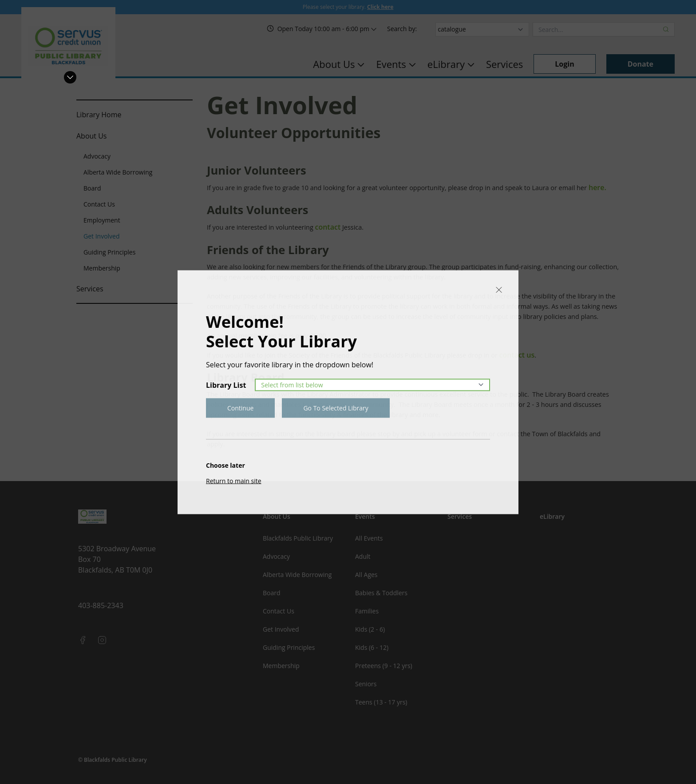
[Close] (499, 290)
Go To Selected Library (336, 408)
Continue (240, 408)
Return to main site (234, 480)
